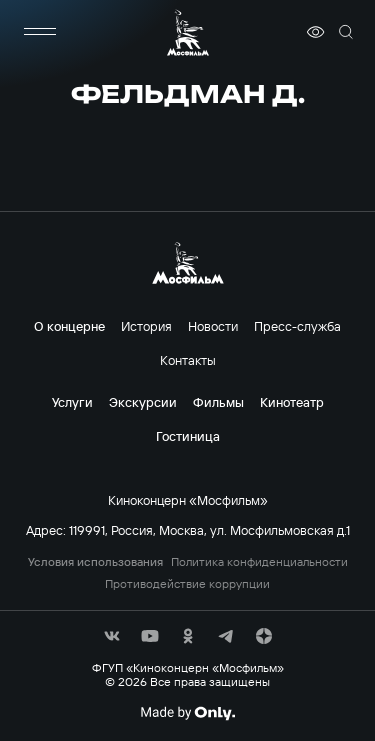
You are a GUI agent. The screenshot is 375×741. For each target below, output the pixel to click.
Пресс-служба (297, 326)
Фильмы (218, 402)
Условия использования (95, 562)
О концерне (69, 326)
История (146, 326)
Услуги (72, 402)
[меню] (40, 32)
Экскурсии (143, 402)
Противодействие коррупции (187, 584)
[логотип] (188, 32)
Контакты (188, 360)
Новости (213, 326)
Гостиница (188, 436)
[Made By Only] (187, 713)
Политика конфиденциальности (259, 562)
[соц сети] (112, 636)
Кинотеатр (292, 402)
